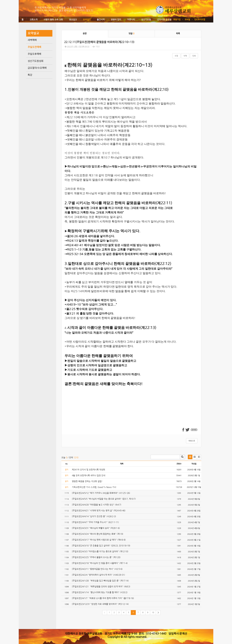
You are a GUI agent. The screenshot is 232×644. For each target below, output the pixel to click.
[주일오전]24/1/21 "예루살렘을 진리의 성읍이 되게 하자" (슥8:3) (101, 586)
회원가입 (177, 19)
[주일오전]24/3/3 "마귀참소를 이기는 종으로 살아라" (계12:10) (100, 551)
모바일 (187, 19)
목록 (178, 33)
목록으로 (192, 441)
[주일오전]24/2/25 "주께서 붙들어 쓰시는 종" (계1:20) (96, 557)
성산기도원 (146, 19)
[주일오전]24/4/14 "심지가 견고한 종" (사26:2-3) (94, 516)
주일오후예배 (34, 54)
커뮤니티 (131, 19)
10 (153, 612)
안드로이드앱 (200, 19)
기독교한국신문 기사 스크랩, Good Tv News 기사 (94, 487)
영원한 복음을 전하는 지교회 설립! (87, 481)
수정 (176, 56)
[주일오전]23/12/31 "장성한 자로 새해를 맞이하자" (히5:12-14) (101, 604)
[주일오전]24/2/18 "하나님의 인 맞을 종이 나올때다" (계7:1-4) (100, 563)
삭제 (185, 56)
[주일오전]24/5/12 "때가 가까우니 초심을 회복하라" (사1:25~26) (102, 493)
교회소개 (34, 19)
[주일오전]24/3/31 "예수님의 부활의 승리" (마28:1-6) (96, 528)
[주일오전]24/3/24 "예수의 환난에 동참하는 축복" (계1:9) (98, 534)
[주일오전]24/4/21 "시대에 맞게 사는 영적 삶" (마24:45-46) (99, 510)
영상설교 (73, 19)
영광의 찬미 (116, 19)
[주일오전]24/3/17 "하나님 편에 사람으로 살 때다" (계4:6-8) (99, 540)
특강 (30, 75)
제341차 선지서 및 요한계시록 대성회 (88, 470)
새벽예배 (32, 40)
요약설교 (87, 19)
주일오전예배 (34, 47)
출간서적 (101, 19)
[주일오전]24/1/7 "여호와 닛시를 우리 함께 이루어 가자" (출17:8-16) (103, 598)
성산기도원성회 (36, 61)
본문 (85, 33)
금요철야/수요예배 (37, 68)
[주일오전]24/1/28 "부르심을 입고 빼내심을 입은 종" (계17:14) (101, 581)
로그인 (166, 19)
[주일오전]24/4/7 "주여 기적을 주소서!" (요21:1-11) (96, 522)
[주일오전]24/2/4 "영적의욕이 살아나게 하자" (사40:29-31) (99, 575)
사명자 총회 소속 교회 (53, 19)
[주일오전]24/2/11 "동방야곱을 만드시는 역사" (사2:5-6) (98, 569)
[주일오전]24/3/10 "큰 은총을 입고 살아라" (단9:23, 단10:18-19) (101, 546)
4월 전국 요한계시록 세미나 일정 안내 (89, 475)
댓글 (131, 33)
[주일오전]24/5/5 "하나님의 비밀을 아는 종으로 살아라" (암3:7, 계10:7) (104, 499)
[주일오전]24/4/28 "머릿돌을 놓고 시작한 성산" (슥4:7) (97, 505)
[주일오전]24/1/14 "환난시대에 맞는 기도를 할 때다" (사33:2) (100, 592)
